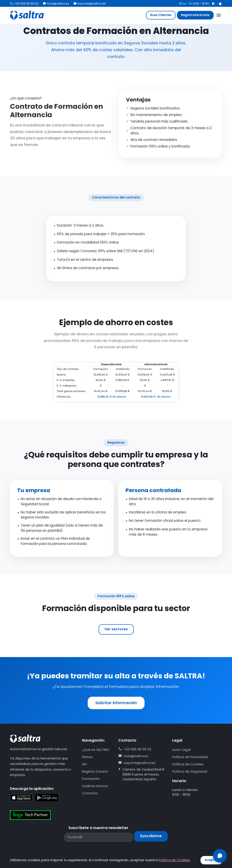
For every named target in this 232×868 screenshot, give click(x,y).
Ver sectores (116, 629)
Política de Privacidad (190, 757)
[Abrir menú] (219, 15)
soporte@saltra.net (90, 4)
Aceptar (211, 860)
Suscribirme (151, 836)
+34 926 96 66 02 (24, 4)
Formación (91, 779)
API (84, 764)
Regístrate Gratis (195, 15)
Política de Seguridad (190, 771)
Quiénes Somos (95, 786)
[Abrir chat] (220, 856)
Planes (87, 757)
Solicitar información (116, 703)
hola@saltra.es (56, 4)
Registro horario (95, 771)
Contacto (90, 793)
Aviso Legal (181, 750)
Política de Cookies (188, 764)
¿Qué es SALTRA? (96, 750)
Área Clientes (161, 15)
